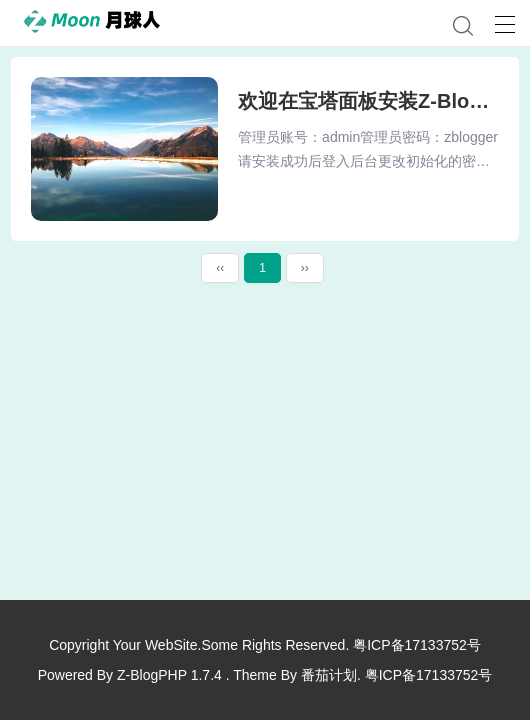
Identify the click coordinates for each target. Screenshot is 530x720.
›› (305, 268)
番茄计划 (329, 675)
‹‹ (220, 268)
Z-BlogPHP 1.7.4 (169, 675)
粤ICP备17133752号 (417, 645)
